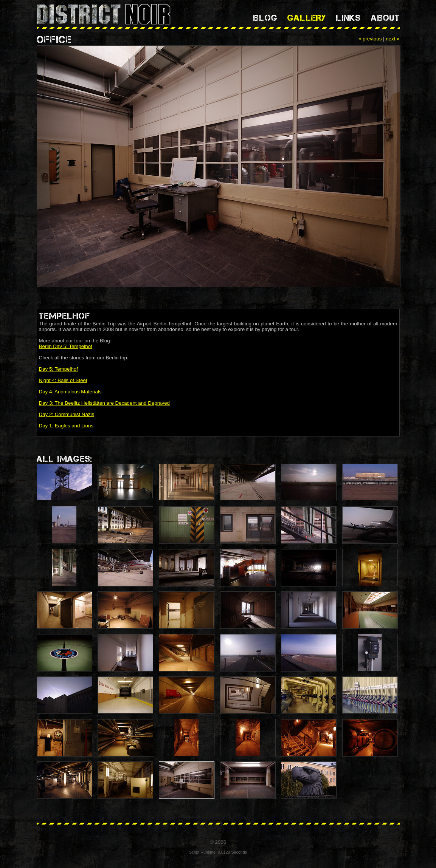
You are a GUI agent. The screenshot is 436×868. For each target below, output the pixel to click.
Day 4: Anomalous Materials (70, 392)
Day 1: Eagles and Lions (66, 426)
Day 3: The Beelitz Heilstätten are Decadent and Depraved (105, 403)
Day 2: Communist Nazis (67, 414)
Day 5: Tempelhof (58, 369)
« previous (370, 39)
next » (393, 39)
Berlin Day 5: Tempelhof (66, 346)
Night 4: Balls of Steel (63, 380)
